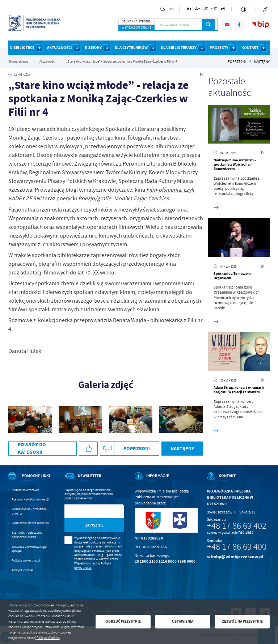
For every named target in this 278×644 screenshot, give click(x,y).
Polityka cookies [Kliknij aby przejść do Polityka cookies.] (22, 570)
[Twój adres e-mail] (86, 511)
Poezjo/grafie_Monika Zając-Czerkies (123, 199)
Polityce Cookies (48, 638)
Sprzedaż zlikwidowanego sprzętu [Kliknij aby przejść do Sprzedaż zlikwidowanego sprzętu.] (29, 549)
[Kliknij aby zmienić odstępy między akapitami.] (223, 10)
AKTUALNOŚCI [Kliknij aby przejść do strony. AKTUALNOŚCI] (59, 48)
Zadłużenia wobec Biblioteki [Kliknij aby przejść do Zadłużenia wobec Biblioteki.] (30, 523)
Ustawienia (183, 621)
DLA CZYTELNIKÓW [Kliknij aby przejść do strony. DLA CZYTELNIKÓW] (131, 48)
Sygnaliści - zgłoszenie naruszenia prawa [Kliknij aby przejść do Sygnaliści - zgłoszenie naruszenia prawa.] (27, 535)
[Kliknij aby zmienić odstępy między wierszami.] (206, 10)
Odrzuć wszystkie (123, 621)
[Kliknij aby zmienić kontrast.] (243, 9)
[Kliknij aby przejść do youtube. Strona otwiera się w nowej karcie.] (227, 25)
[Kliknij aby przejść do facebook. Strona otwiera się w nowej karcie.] (239, 25)
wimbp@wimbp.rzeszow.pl (235, 557)
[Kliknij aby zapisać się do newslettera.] (94, 525)
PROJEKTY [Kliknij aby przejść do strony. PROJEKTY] (219, 48)
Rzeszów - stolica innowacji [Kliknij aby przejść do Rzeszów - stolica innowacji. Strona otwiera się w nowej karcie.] (30, 500)
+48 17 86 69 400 (237, 547)
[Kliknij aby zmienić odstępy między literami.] (197, 10)
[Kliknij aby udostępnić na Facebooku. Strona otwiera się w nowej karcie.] (88, 449)
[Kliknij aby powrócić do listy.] (250, 62)
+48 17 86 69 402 (237, 526)
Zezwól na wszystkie (242, 621)
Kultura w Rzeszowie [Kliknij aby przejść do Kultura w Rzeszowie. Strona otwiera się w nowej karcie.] (25, 490)
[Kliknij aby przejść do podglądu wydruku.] (107, 449)
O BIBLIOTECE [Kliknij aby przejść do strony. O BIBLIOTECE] (22, 48)
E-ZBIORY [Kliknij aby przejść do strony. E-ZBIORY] (93, 48)
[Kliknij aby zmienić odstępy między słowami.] (214, 10)
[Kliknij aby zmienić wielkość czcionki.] (189, 10)
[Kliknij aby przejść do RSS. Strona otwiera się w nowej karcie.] (202, 75)
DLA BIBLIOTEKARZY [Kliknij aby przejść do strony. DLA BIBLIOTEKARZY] (179, 48)
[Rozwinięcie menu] (31, 481)
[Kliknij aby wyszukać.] (208, 25)
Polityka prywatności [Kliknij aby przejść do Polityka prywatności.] (26, 561)
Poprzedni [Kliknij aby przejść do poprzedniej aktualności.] (237, 62)
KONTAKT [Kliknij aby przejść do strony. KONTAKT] (250, 48)
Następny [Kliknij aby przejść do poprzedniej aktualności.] (262, 62)
